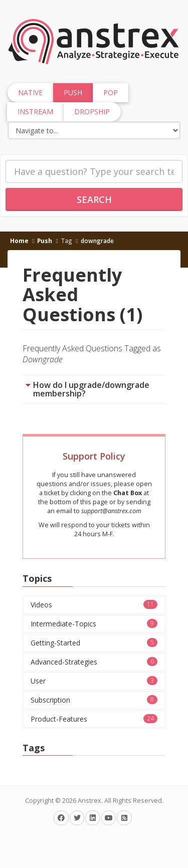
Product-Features (94, 719)
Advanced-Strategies (94, 662)
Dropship (92, 112)
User (94, 681)
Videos (94, 605)
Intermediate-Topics (94, 624)
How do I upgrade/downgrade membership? (91, 389)
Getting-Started (94, 643)
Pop (111, 92)
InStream (35, 112)
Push (45, 241)
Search (94, 199)
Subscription (94, 700)
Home (19, 241)
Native (30, 92)
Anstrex (89, 801)
